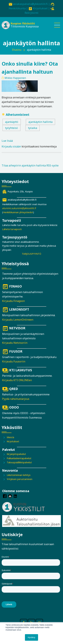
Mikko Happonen (15, 78)
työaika (33, 128)
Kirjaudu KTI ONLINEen (17, 380)
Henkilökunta (17, 8)
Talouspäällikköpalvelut (19, 462)
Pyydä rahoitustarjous (16, 399)
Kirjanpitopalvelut (16, 454)
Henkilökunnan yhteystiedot (18, 212)
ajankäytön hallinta (40, 122)
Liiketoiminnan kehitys (19, 475)
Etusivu (17, 50)
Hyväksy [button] (31, 637)
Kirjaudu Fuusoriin (14, 361)
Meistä (10, 437)
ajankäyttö (12, 122)
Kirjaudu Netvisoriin (15, 343)
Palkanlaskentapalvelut (19, 458)
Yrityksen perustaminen (20, 479)
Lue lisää (7, 141)
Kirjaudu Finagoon (13, 301)
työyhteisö (11, 128)
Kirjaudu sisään (11, 146)
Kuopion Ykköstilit (23, 23)
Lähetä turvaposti (12, 229)
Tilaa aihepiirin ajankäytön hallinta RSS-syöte (30, 165)
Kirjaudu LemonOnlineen (18, 320)
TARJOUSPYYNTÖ (31, 254)
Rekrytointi (31, 13)
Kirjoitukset (40, 8)
